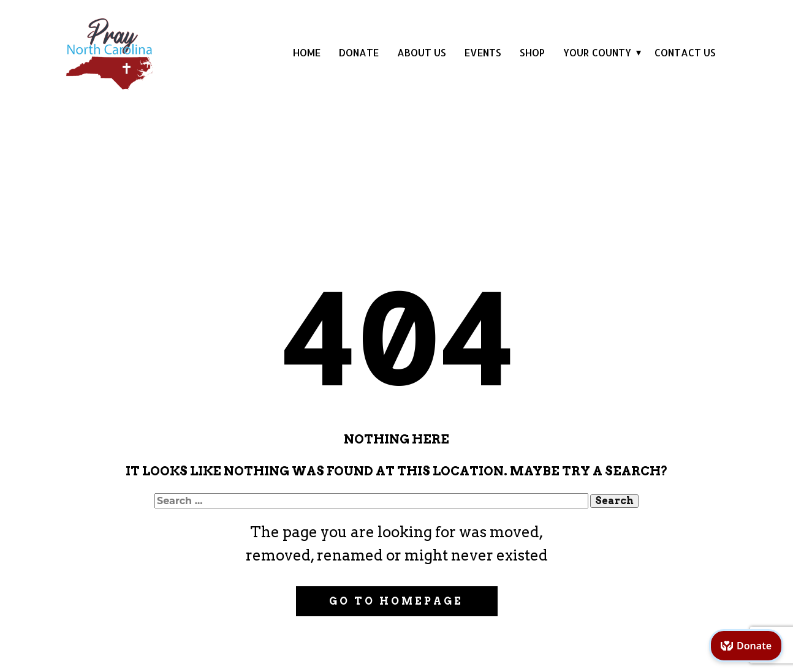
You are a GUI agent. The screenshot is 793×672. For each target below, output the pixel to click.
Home (307, 52)
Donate (359, 52)
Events (483, 52)
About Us (422, 52)
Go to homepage (396, 601)
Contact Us (685, 52)
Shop (532, 52)
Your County (597, 52)
